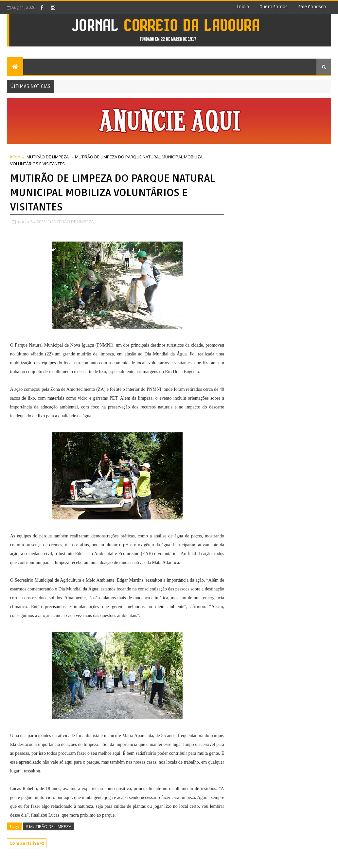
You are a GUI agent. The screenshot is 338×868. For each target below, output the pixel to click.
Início (243, 7)
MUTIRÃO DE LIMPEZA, (73, 222)
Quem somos (274, 7)
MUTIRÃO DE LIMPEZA (48, 157)
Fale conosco (312, 7)
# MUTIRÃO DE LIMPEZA (48, 826)
